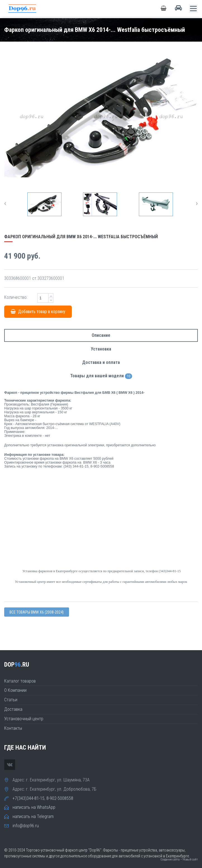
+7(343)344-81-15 (28, 798)
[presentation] (5, 203)
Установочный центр (24, 719)
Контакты (13, 728)
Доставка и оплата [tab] (101, 362)
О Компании (15, 690)
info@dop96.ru (26, 826)
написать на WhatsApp (34, 807)
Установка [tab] (101, 349)
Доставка (13, 709)
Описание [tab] (101, 335)
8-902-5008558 (60, 798)
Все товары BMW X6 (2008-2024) (37, 612)
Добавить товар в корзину (38, 312)
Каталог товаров (20, 681)
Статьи (11, 700)
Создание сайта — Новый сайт (179, 859)
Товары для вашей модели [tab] (101, 376)
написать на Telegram (33, 816)
